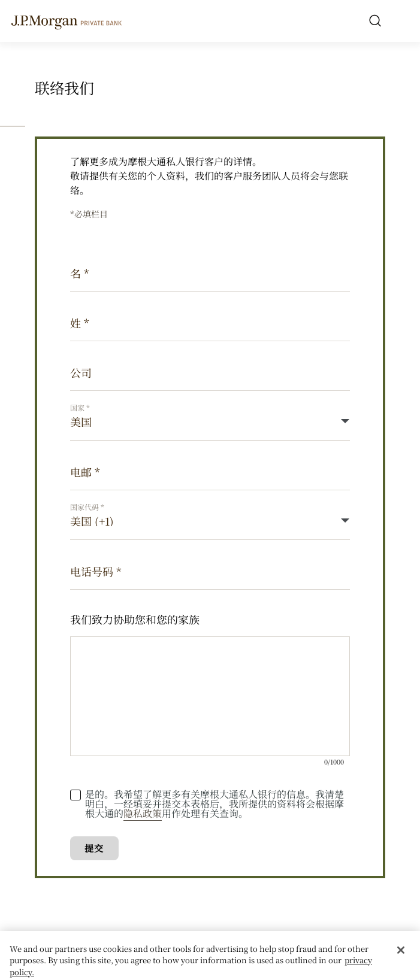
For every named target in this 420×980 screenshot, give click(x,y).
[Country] (210, 422)
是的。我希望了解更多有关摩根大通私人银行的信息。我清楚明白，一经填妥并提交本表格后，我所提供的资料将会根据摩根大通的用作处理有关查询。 (214, 804)
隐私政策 (143, 813)
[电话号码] (210, 571)
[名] (210, 273)
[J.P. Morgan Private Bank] (67, 20)
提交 (94, 848)
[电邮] (210, 471)
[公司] (210, 372)
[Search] (375, 21)
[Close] (401, 954)
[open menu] (401, 21)
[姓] (210, 322)
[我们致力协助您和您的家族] (210, 696)
